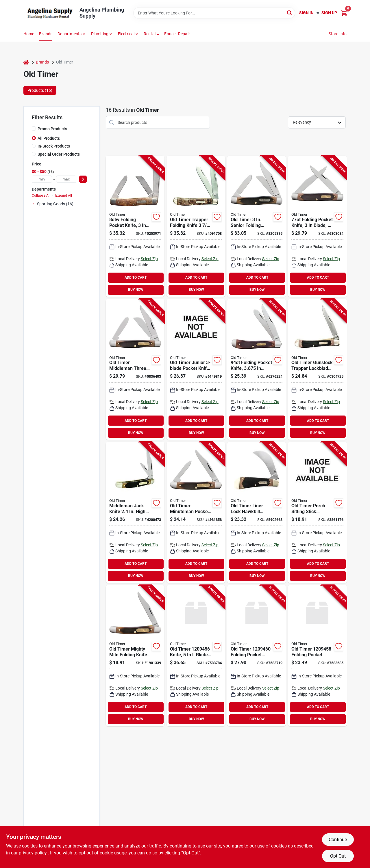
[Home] (26, 62)
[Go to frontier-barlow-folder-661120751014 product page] (317, 656)
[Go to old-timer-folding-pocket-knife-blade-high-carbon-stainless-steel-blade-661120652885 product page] (196, 226)
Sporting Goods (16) (55, 204)
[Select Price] (83, 179)
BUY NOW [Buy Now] (136, 290)
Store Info (338, 34)
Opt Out (338, 856)
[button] (152, 34)
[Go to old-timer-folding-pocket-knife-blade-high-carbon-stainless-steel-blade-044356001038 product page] (257, 369)
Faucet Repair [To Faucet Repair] (177, 34)
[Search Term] (214, 13)
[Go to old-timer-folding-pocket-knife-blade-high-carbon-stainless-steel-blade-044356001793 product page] (196, 512)
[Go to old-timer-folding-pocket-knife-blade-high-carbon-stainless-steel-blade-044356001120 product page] (135, 369)
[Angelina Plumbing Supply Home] (49, 13)
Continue (338, 840)
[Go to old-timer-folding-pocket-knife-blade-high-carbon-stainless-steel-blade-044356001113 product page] (257, 226)
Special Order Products (59, 154)
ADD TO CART (136, 277)
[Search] (290, 13)
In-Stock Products (54, 146)
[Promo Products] (34, 128)
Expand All (64, 195)
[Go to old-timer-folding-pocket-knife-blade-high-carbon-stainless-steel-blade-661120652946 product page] (317, 512)
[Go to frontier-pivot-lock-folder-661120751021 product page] (257, 656)
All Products (49, 138)
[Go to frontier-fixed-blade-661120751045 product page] (196, 656)
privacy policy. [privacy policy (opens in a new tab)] (33, 853)
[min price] (42, 179)
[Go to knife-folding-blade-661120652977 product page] (135, 512)
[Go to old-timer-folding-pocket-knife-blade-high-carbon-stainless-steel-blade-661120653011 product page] (317, 226)
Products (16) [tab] (40, 90)
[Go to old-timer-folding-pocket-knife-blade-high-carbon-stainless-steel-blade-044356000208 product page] (135, 226)
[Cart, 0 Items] (344, 13)
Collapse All (41, 195)
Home (29, 34)
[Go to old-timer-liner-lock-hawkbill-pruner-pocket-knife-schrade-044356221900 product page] (257, 512)
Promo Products (52, 129)
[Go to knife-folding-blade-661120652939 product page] (196, 369)
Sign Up (329, 13)
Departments (70, 34)
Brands (46, 34)
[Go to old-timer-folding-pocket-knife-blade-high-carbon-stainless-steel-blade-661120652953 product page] (135, 656)
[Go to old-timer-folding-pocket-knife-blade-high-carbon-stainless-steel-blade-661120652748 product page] (317, 369)
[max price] (66, 179)
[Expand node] (34, 204)
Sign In (306, 13)
